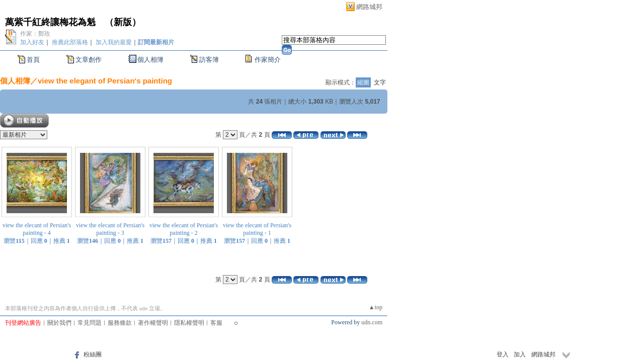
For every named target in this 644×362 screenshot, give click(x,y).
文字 (380, 82)
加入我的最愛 (114, 42)
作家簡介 (268, 60)
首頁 (33, 60)
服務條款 (120, 323)
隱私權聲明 (189, 323)
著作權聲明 (153, 323)
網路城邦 (369, 7)
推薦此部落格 (70, 42)
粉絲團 (93, 354)
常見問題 (90, 323)
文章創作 (89, 60)
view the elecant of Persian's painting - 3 (110, 229)
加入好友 (32, 42)
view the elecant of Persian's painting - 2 (184, 229)
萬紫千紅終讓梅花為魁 (50, 22)
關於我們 (59, 323)
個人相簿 (150, 60)
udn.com (372, 322)
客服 (216, 323)
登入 (503, 354)
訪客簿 (209, 60)
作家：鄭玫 (35, 34)
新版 (123, 22)
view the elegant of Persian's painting (105, 81)
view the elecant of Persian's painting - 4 (37, 229)
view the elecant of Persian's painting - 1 (257, 229)
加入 (520, 354)
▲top (376, 307)
